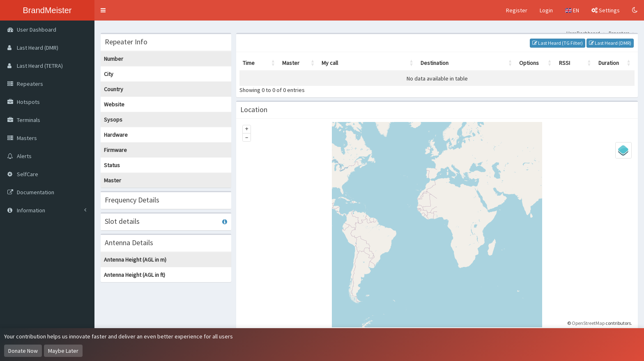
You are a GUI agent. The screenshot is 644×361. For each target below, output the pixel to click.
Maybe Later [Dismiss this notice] (63, 351)
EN (572, 10)
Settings (606, 10)
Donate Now (23, 351)
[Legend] (623, 150)
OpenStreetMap (588, 323)
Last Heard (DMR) (610, 43)
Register (517, 10)
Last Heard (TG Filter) (558, 43)
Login (546, 10)
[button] (103, 10)
